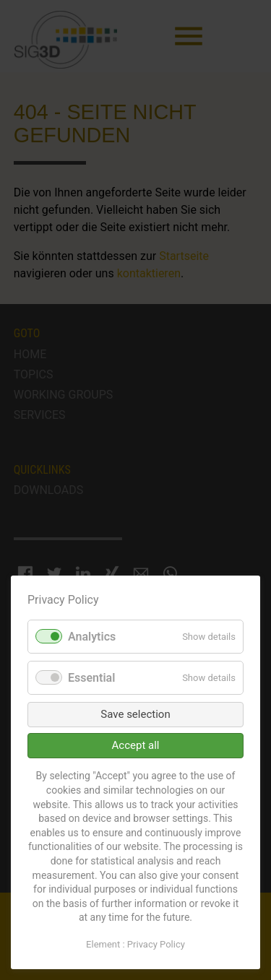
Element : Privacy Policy (135, 944)
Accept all (136, 745)
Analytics (92, 637)
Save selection (135, 714)
